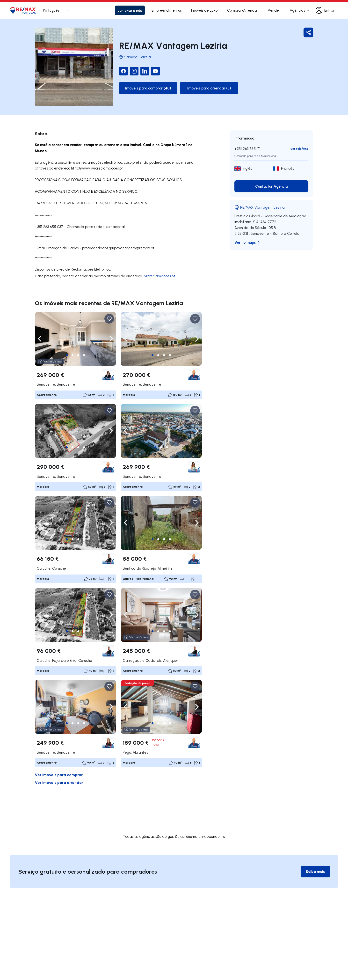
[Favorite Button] (109, 319)
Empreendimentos (167, 10)
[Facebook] (123, 71)
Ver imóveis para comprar (59, 775)
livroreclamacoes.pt (159, 276)
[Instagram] (134, 71)
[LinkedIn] (145, 71)
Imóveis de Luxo (204, 10)
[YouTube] (155, 71)
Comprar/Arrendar (243, 10)
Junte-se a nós (130, 10)
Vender (274, 10)
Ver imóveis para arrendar (59, 782)
